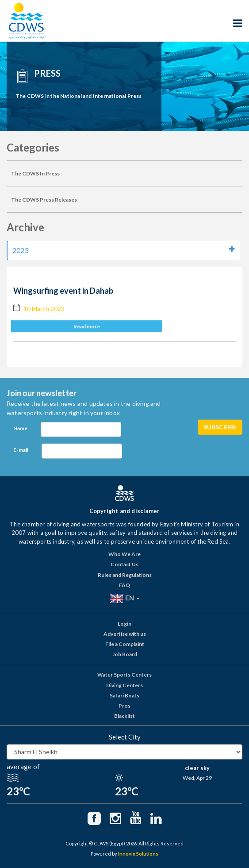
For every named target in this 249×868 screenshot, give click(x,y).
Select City (125, 737)
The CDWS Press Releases (44, 200)
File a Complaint (125, 644)
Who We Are (124, 554)
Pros (124, 706)
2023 (124, 250)
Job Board (125, 654)
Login (124, 624)
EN (125, 599)
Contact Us (124, 564)
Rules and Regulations (125, 575)
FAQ (124, 585)
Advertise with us (125, 634)
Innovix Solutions (138, 854)
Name (20, 428)
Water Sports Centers (124, 675)
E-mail (21, 450)
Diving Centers (124, 685)
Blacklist (124, 716)
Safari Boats (124, 695)
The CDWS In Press (35, 173)
